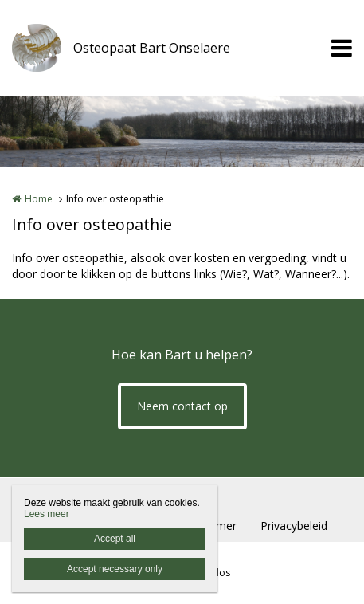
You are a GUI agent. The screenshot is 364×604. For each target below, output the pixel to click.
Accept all (115, 539)
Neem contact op (182, 406)
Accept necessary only (115, 569)
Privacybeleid (294, 526)
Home (39, 199)
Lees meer (47, 514)
